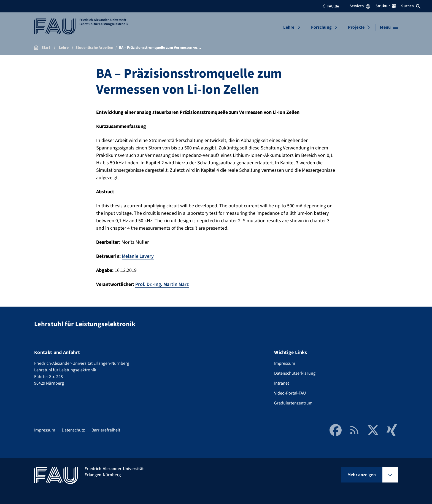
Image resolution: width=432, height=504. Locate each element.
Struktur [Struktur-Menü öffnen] (386, 6)
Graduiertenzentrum (293, 403)
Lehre (289, 27)
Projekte (356, 27)
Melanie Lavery (138, 256)
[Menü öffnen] (389, 27)
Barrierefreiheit (106, 430)
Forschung (321, 27)
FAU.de (331, 6)
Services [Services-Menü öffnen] (360, 6)
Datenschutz (73, 430)
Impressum (285, 363)
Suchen (411, 6)
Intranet (282, 383)
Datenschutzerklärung (295, 373)
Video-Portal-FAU (290, 393)
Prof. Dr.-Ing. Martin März (162, 284)
